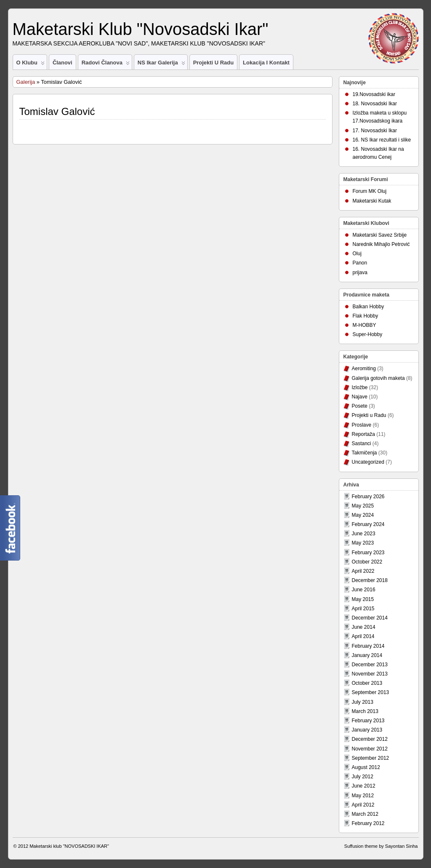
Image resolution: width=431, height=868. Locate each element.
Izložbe (360, 387)
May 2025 (363, 506)
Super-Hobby (368, 334)
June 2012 (364, 786)
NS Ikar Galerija (161, 64)
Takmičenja (364, 453)
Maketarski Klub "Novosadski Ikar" (141, 29)
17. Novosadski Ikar (375, 131)
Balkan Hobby (368, 307)
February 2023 (368, 553)
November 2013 (370, 674)
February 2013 (368, 721)
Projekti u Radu (213, 63)
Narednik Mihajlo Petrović (381, 244)
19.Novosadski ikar (374, 94)
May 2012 (363, 796)
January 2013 (367, 730)
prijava (360, 272)
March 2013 (365, 711)
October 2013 (367, 683)
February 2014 (368, 646)
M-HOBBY (364, 325)
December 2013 (370, 665)
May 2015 (363, 599)
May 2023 (363, 543)
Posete (360, 406)
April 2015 (363, 609)
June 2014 (364, 627)
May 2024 (363, 515)
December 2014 (370, 618)
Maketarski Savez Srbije (380, 235)
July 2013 (363, 702)
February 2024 (368, 524)
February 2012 (368, 823)
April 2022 (363, 571)
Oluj (357, 254)
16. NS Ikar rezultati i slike (382, 140)
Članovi (63, 63)
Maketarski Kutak (372, 201)
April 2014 (363, 636)
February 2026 (368, 497)
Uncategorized (368, 462)
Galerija (26, 82)
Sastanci (362, 443)
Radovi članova (106, 64)
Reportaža (363, 434)
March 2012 (365, 814)
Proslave (362, 425)
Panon (360, 263)
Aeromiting (364, 369)
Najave (360, 397)
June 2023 (364, 534)
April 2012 (363, 805)
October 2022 (367, 562)
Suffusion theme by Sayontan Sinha (381, 846)
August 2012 (366, 767)
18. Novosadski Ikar (375, 104)
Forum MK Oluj (370, 191)
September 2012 (371, 758)
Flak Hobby (366, 316)
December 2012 (370, 739)
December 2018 (370, 580)
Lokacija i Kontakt (266, 63)
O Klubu (31, 64)
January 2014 (367, 655)
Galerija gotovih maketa (378, 378)
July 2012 (363, 777)
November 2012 (370, 749)
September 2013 (371, 692)
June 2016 (364, 590)
